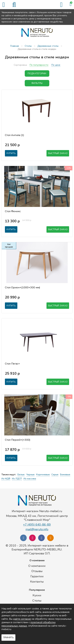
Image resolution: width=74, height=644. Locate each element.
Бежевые (65, 475)
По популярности (39, 65)
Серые (55, 475)
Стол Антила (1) (14, 135)
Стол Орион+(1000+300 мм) (23, 288)
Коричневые (43, 475)
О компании (37, 566)
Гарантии (37, 576)
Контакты (37, 582)
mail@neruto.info (37, 529)
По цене (56, 65)
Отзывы (37, 571)
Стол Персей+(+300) (18, 440)
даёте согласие (22, 619)
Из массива (30, 479)
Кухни (37, 595)
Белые (21, 475)
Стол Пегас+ (12, 364)
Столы (37, 601)
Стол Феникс (13, 211)
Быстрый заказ (58, 153)
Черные (30, 475)
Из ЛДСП (17, 479)
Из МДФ (6, 479)
